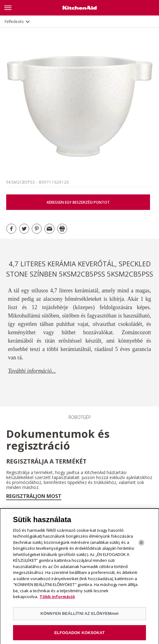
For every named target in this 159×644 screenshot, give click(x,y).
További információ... (32, 371)
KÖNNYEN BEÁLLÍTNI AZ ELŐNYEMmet (79, 615)
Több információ (57, 599)
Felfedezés (14, 22)
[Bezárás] (141, 544)
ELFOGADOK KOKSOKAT (79, 635)
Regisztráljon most (34, 496)
